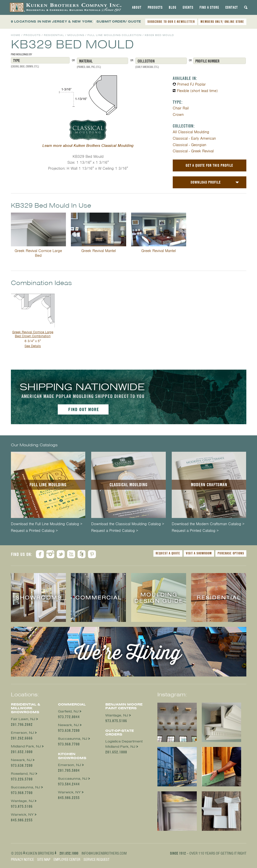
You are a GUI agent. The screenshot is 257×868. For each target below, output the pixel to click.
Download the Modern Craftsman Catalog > (208, 524)
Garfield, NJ (68, 711)
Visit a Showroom (199, 553)
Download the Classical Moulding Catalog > (128, 524)
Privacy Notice (22, 860)
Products (155, 7)
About (137, 7)
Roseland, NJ (23, 774)
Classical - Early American (194, 138)
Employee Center (67, 860)
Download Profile (206, 182)
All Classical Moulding (191, 132)
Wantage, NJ (22, 801)
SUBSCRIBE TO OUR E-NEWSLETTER (171, 22)
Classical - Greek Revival (193, 151)
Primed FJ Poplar (191, 84)
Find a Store (209, 7)
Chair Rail (181, 108)
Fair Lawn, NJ (23, 719)
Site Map (44, 860)
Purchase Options (231, 553)
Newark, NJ (21, 760)
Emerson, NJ (22, 733)
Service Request (97, 860)
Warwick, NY (22, 815)
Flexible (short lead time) (197, 91)
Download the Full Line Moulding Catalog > (47, 524)
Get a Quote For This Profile (209, 165)
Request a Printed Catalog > (34, 531)
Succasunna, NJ (26, 787)
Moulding (76, 35)
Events (188, 7)
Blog (173, 7)
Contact (232, 7)
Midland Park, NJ (26, 746)
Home (16, 35)
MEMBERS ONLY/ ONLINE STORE (222, 22)
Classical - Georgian (189, 145)
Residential (54, 35)
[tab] (137, 7)
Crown (178, 115)
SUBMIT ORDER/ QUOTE (119, 21)
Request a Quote (168, 553)
